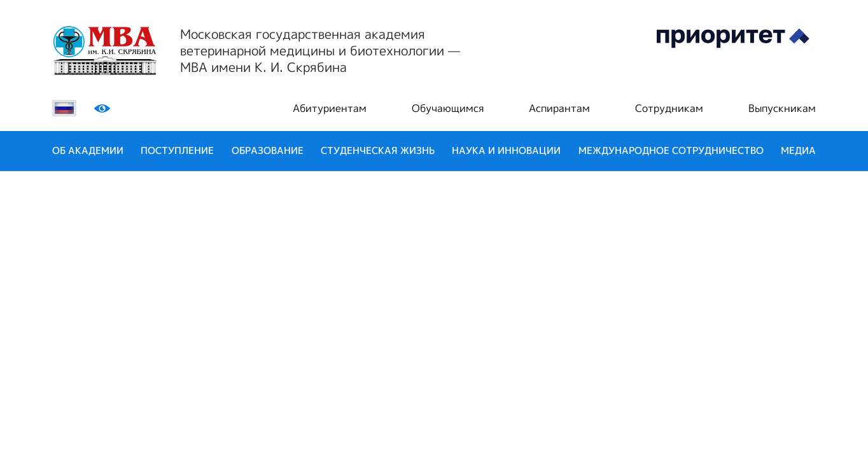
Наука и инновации (506, 150)
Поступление (177, 150)
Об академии (88, 150)
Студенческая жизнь (378, 150)
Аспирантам (559, 108)
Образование (268, 150)
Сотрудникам (669, 108)
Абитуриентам (330, 108)
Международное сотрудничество (671, 150)
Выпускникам (782, 108)
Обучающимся (448, 108)
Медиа (798, 150)
